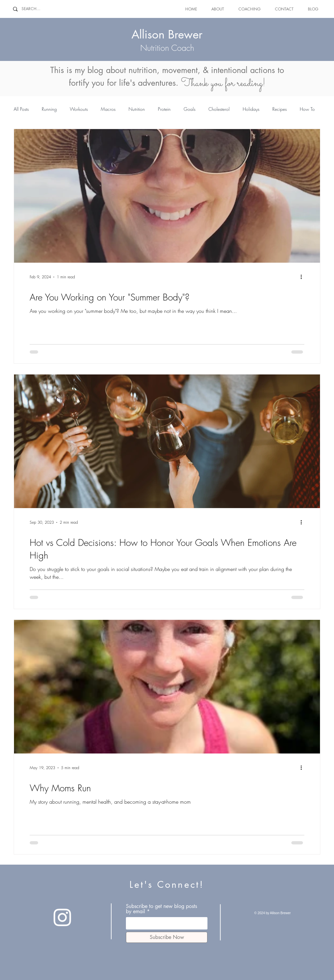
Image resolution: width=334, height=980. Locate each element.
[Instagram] (62, 917)
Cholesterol (219, 109)
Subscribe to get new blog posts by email (161, 909)
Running (49, 109)
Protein (164, 109)
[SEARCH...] (36, 9)
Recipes (280, 109)
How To (307, 109)
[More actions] (303, 277)
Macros (108, 109)
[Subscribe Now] (167, 937)
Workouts (79, 109)
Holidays (251, 109)
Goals (190, 109)
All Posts (21, 109)
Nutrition (137, 109)
